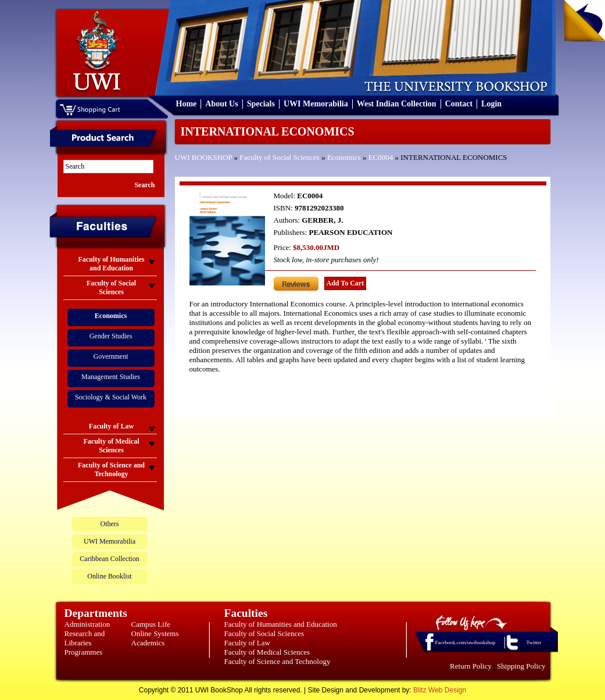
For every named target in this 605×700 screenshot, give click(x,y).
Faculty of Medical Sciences (267, 652)
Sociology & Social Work (111, 397)
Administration (87, 624)
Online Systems (155, 633)
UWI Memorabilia (316, 104)
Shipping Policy (521, 666)
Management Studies (111, 377)
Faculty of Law (247, 643)
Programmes (84, 652)
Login (491, 104)
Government (111, 356)
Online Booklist (109, 576)
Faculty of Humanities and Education (281, 624)
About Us (221, 104)
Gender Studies (111, 336)
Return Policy (471, 666)
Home (187, 104)
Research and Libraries (85, 638)
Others (110, 524)
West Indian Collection (397, 104)
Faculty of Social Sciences (280, 157)
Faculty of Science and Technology (278, 661)
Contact (459, 104)
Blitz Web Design (440, 690)
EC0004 (381, 157)
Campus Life (151, 624)
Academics (148, 643)
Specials (261, 104)
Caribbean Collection (109, 559)
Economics (344, 157)
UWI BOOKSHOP (204, 157)
